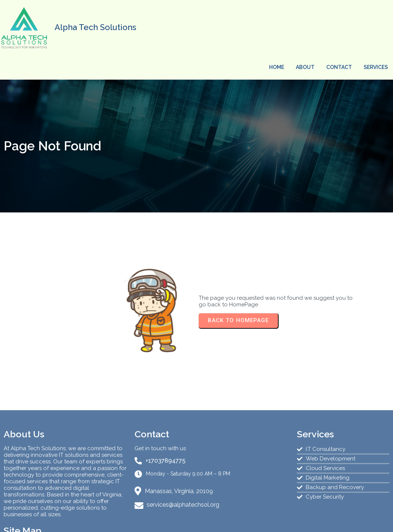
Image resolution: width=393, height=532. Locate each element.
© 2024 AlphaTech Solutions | (168, 520)
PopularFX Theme (243, 520)
